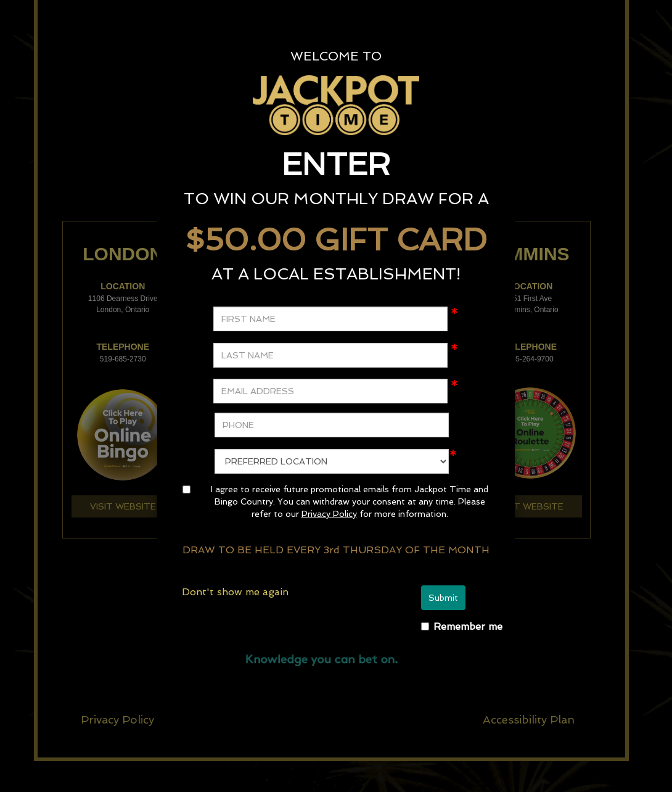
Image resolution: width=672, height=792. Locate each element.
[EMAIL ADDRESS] (330, 391)
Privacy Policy (329, 514)
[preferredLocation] (332, 461)
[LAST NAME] (330, 355)
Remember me (468, 626)
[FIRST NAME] (330, 319)
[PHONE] (332, 425)
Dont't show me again (235, 592)
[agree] (186, 489)
